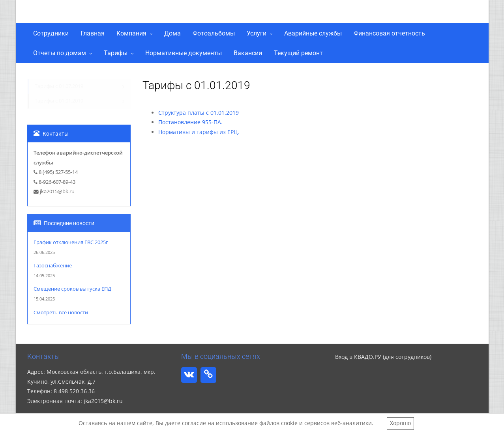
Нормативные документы (184, 53)
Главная (93, 33)
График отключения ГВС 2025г (71, 242)
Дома (172, 33)
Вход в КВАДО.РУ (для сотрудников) (383, 357)
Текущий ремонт (298, 53)
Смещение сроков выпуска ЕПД (72, 289)
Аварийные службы (313, 33)
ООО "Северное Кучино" (103, 13)
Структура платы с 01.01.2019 (199, 113)
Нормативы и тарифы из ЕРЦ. (199, 132)
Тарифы (116, 53)
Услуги (257, 33)
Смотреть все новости (61, 313)
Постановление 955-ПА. (190, 122)
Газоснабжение (53, 266)
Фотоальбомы (214, 33)
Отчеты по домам (60, 53)
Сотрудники (51, 33)
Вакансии (248, 53)
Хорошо (400, 423)
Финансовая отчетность (389, 33)
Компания (131, 33)
